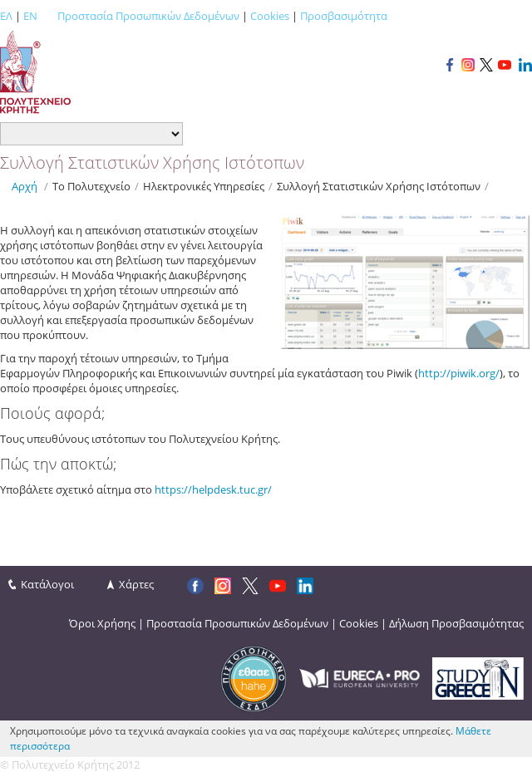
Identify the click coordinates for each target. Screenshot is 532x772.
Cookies (270, 16)
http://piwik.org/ (459, 373)
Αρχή (25, 186)
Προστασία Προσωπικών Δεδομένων (148, 16)
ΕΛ (6, 16)
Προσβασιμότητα (344, 16)
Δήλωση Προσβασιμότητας (456, 623)
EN (30, 16)
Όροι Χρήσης (102, 623)
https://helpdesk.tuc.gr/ (213, 489)
